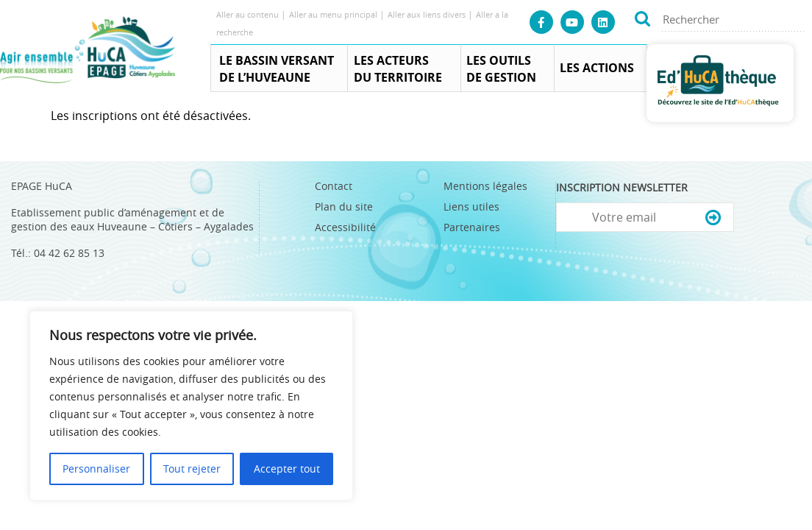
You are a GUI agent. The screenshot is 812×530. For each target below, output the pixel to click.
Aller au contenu (249, 14)
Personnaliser (96, 469)
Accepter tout (287, 469)
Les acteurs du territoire (398, 69)
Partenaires (472, 227)
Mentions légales (485, 186)
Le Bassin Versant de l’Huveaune (277, 69)
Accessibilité (345, 227)
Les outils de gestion (501, 69)
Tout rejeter (192, 469)
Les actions (597, 68)
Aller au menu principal (334, 14)
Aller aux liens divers (428, 14)
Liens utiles (471, 206)
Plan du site (344, 206)
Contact (334, 186)
